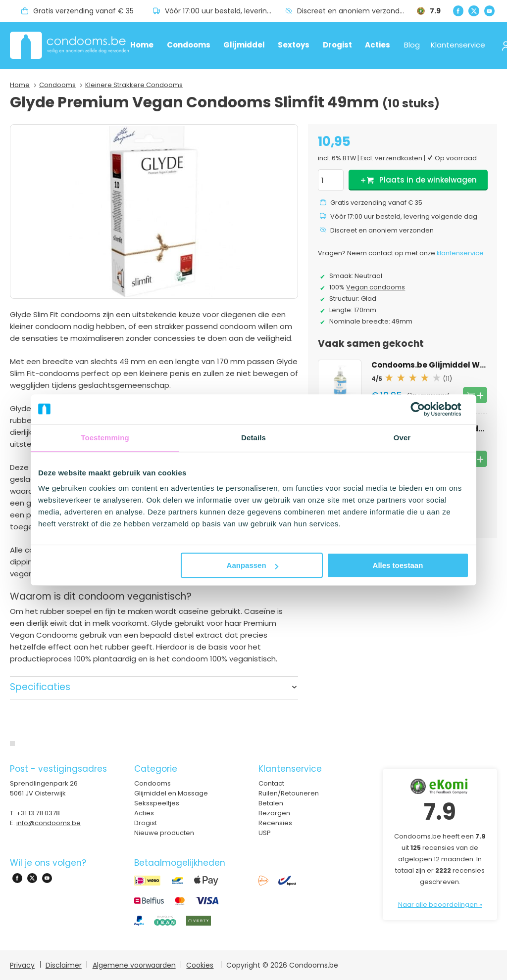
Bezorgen (274, 813)
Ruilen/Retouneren (289, 793)
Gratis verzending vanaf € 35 (83, 11)
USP (265, 833)
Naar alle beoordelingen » (440, 905)
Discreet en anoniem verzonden (353, 11)
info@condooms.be (49, 823)
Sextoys (294, 45)
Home (142, 45)
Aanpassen (253, 565)
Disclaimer (64, 965)
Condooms (189, 45)
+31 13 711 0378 (38, 813)
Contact (271, 783)
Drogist (337, 45)
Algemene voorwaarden (134, 965)
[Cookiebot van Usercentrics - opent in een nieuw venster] (426, 409)
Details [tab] (253, 438)
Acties (378, 45)
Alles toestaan (398, 565)
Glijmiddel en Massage (171, 793)
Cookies (200, 965)
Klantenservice (458, 45)
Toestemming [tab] (105, 438)
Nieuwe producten (164, 833)
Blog (412, 45)
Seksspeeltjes (157, 803)
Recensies (275, 823)
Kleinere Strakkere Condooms (134, 85)
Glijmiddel (244, 45)
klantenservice (460, 253)
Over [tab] (402, 438)
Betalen (271, 803)
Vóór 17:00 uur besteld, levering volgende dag (225, 11)
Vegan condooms (376, 287)
